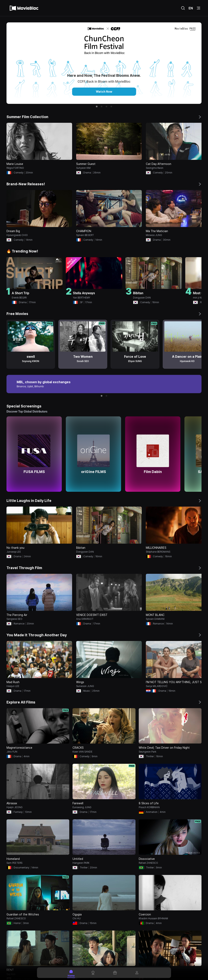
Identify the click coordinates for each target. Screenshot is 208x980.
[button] (97, 106)
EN (191, 8)
